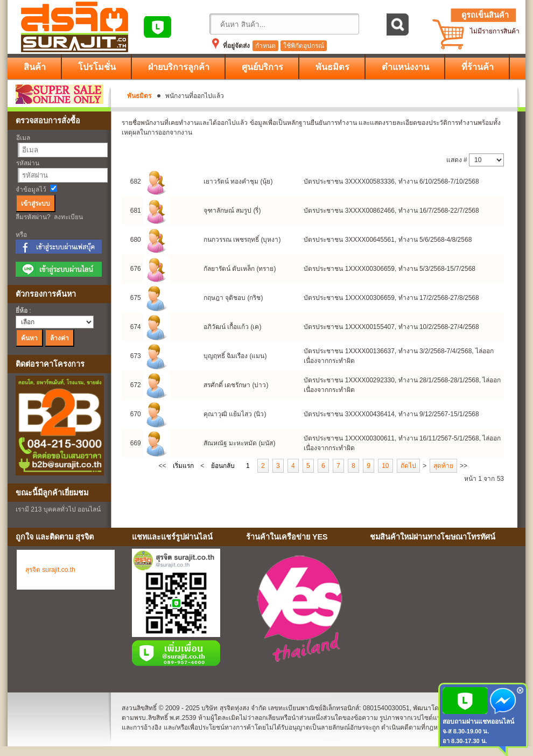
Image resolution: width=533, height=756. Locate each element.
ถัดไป (408, 466)
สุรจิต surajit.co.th (50, 570)
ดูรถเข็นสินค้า (485, 15)
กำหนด (265, 46)
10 (385, 466)
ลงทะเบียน (68, 217)
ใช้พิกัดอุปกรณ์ (304, 46)
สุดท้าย (443, 466)
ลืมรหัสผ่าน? (33, 217)
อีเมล (23, 138)
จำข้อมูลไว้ (31, 190)
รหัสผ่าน (28, 163)
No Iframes (444, 611)
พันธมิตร (139, 96)
